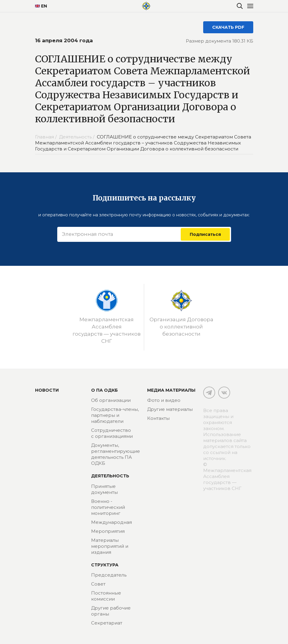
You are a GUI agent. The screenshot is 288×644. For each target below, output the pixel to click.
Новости (47, 390)
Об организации (111, 400)
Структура (105, 565)
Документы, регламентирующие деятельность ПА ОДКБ (116, 454)
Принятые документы (104, 489)
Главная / (46, 137)
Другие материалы (170, 409)
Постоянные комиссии (106, 596)
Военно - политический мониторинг (108, 507)
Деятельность (110, 476)
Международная (111, 522)
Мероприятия (108, 531)
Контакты (158, 418)
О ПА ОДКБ (104, 390)
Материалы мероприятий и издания (110, 546)
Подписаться (205, 234)
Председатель (109, 575)
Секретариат (107, 623)
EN (41, 6)
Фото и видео (164, 400)
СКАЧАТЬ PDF (228, 27)
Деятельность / (77, 137)
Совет (98, 584)
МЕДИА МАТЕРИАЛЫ (171, 390)
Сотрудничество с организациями (112, 433)
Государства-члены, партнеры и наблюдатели (115, 415)
